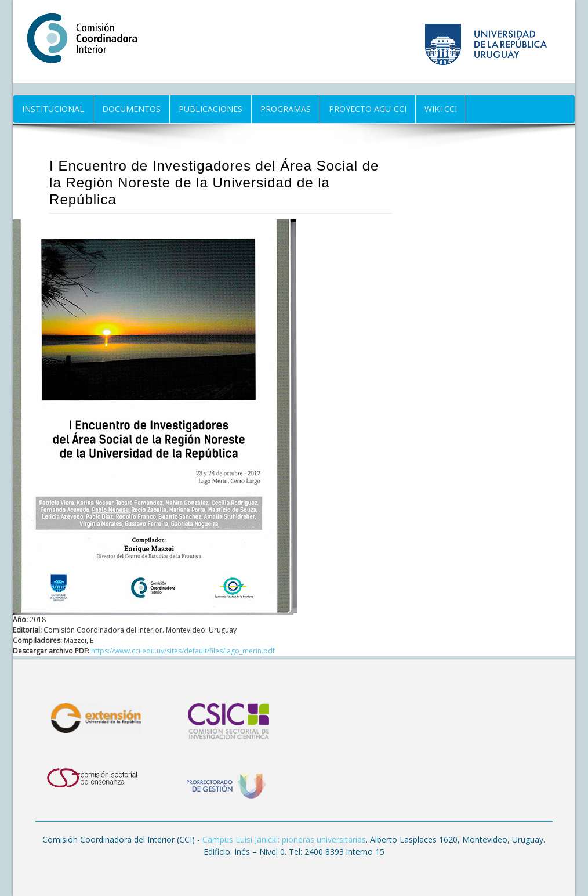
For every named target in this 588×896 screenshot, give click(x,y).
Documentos (131, 109)
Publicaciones (210, 109)
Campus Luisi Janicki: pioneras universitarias (284, 839)
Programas (286, 109)
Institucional (53, 109)
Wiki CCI (441, 109)
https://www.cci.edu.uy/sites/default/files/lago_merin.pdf (183, 651)
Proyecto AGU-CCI (368, 109)
